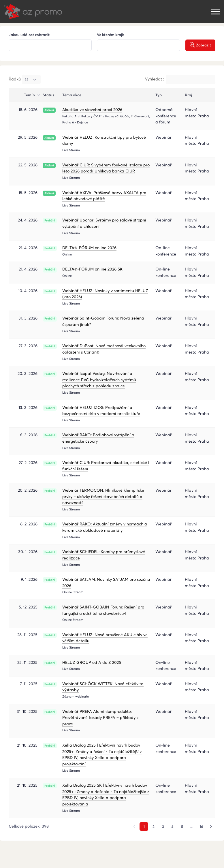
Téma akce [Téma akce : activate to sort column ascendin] (72, 95)
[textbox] (50, 45)
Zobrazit (200, 45)
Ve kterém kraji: (111, 35)
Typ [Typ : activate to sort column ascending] (159, 95)
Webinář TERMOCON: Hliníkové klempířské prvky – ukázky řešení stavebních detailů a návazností (103, 496)
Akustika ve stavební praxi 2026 (92, 110)
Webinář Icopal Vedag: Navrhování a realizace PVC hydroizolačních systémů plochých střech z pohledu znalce (99, 380)
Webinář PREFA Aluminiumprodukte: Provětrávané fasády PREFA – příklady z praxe (100, 718)
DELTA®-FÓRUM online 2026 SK (92, 269)
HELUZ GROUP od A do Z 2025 (92, 662)
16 (201, 827)
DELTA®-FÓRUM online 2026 (89, 248)
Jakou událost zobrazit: (30, 35)
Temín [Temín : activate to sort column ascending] (30, 95)
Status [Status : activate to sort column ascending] (48, 95)
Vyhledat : (180, 79)
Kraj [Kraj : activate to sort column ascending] (188, 95)
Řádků (25, 79)
